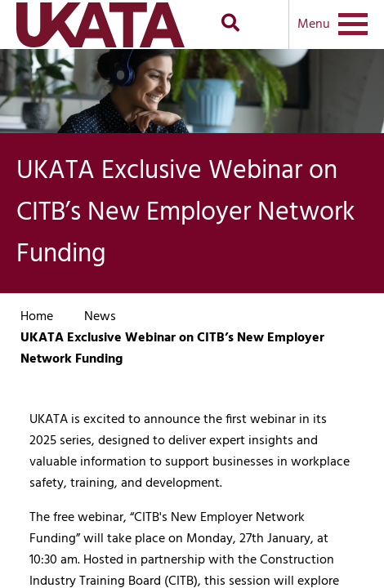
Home (37, 317)
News (100, 317)
